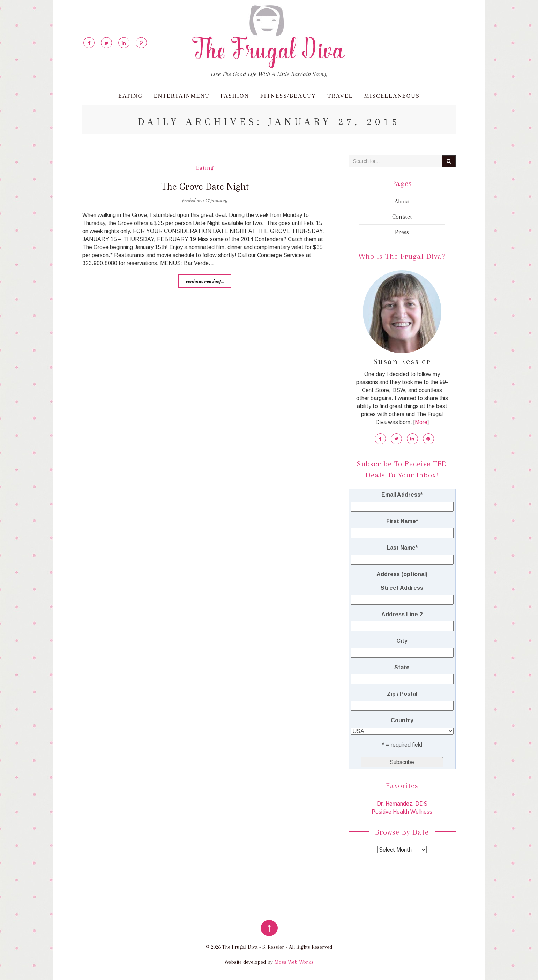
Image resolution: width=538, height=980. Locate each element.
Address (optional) (402, 574)
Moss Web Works (294, 962)
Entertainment (182, 96)
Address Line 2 (402, 614)
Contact (402, 217)
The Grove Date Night (205, 186)
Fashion (235, 96)
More (421, 422)
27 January (216, 199)
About (402, 201)
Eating (130, 96)
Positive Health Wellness (402, 812)
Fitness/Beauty (288, 96)
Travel (340, 96)
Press (402, 232)
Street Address (402, 588)
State (402, 667)
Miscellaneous (392, 96)
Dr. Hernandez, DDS (402, 804)
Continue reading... (205, 280)
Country (402, 720)
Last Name (402, 548)
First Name (402, 521)
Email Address (402, 495)
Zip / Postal (402, 694)
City (402, 641)
